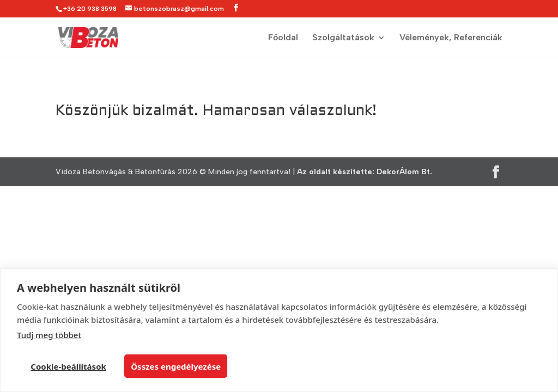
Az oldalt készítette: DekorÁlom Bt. (365, 172)
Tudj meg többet (49, 335)
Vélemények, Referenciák (451, 38)
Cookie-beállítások (68, 366)
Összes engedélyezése (176, 366)
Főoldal (283, 38)
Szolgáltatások (343, 38)
